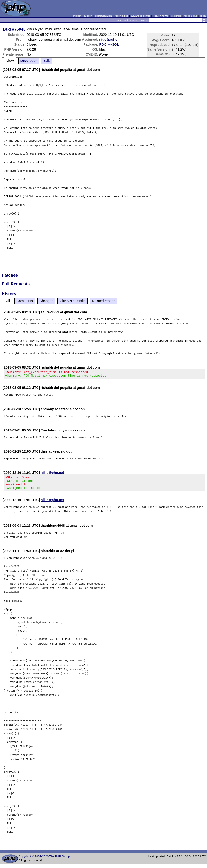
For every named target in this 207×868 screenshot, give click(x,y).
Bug (7, 29)
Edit (47, 61)
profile (113, 40)
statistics (176, 16)
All (8, 301)
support (88, 16)
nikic (103, 40)
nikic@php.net (52, 474)
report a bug (122, 16)
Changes (46, 301)
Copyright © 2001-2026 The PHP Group (44, 861)
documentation (103, 16)
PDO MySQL (109, 44)
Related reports (104, 301)
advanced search (141, 16)
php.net (77, 16)
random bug (191, 16)
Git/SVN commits (73, 301)
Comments (25, 301)
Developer (29, 61)
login (203, 16)
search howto (161, 16)
